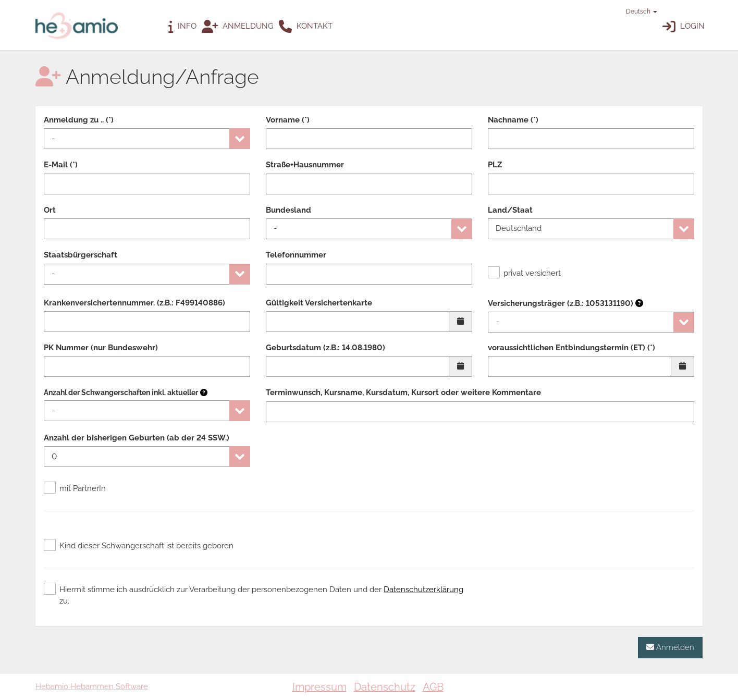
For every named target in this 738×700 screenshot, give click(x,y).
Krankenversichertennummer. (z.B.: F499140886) (134, 303)
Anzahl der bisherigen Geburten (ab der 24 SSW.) (137, 438)
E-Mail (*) (61, 165)
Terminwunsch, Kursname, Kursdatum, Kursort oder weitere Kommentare (403, 392)
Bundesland (288, 210)
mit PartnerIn (75, 488)
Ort (50, 210)
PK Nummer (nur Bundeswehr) (101, 348)
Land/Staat (510, 210)
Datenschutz (385, 687)
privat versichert (524, 273)
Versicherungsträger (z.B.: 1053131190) (565, 303)
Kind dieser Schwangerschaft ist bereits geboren (139, 546)
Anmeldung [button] (238, 27)
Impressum (319, 687)
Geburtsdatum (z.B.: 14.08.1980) (325, 348)
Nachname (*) (513, 120)
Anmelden (670, 647)
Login (684, 27)
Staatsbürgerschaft (81, 255)
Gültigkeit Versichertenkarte (319, 303)
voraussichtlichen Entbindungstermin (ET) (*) (571, 348)
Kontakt (306, 27)
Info (182, 27)
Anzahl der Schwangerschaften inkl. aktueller (121, 392)
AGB (433, 687)
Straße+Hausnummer (305, 165)
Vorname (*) (288, 120)
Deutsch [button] (637, 11)
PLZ (495, 165)
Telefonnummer (296, 255)
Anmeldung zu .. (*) (79, 120)
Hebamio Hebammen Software (92, 686)
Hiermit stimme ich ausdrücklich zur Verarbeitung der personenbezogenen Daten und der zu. (254, 595)
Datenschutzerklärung (423, 590)
